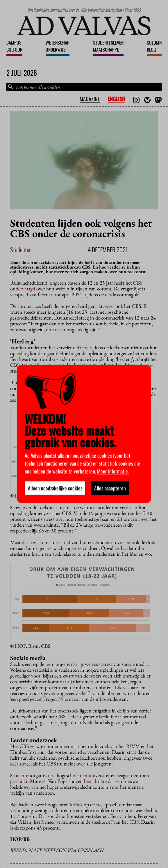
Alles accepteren (110, 488)
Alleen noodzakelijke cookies (55, 488)
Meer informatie (112, 471)
